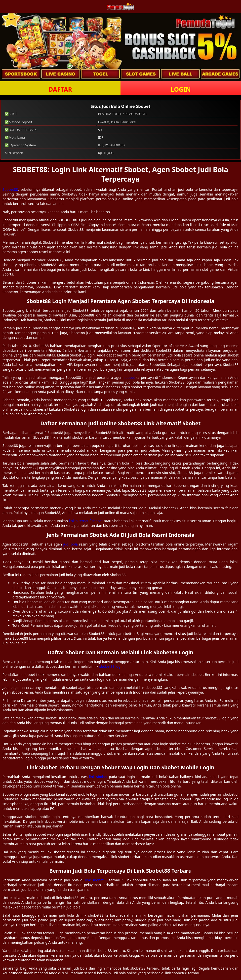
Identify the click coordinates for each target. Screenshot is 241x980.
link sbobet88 (96, 880)
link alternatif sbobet (86, 521)
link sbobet (98, 777)
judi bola (70, 544)
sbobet (129, 377)
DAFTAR (60, 89)
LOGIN (181, 89)
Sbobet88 (10, 189)
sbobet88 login (111, 666)
